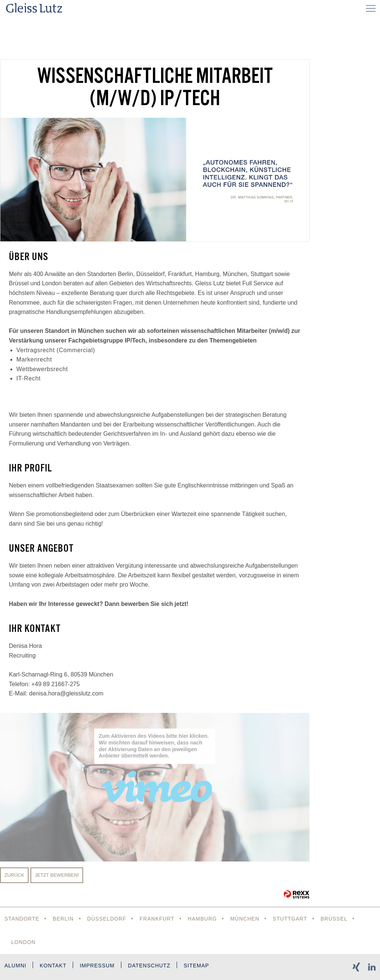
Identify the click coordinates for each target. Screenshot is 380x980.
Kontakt (53, 966)
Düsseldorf (107, 919)
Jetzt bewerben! (57, 875)
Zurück (14, 875)
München (245, 919)
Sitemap (196, 966)
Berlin (63, 919)
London (23, 942)
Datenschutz (149, 966)
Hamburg (202, 919)
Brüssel (334, 919)
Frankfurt (157, 919)
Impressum (97, 966)
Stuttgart (290, 919)
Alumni (15, 966)
